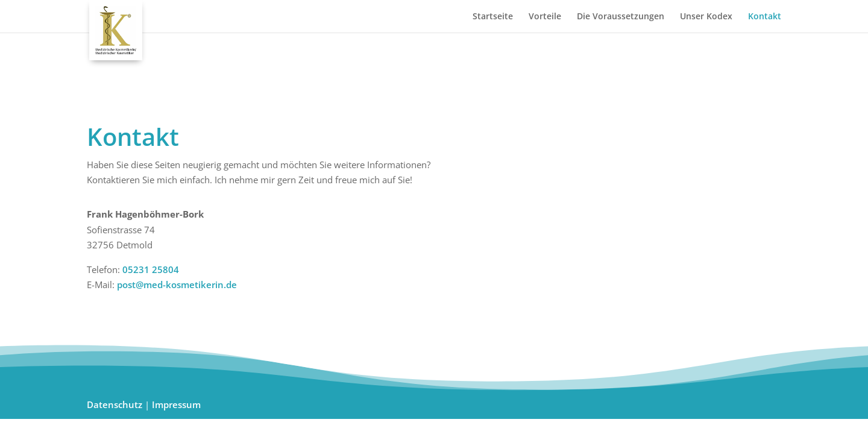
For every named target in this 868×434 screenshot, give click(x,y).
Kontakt (765, 17)
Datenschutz (115, 404)
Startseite (493, 17)
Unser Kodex (706, 17)
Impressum (176, 404)
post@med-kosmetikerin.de (176, 285)
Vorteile (545, 17)
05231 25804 (151, 269)
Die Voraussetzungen (621, 17)
